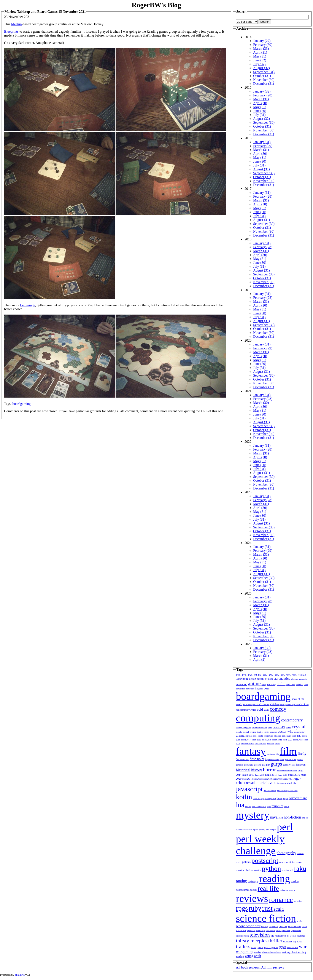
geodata (258, 765)
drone (255, 736)
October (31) (262, 76)
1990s (282, 675)
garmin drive (291, 759)
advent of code (265, 679)
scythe (300, 921)
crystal (299, 727)
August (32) (261, 68)
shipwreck (273, 926)
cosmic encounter (259, 728)
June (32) (260, 60)
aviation (300, 684)
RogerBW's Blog (156, 5)
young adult (253, 956)
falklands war (261, 744)
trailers (243, 946)
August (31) (261, 169)
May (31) (260, 56)
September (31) (264, 72)
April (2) (259, 659)
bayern (259, 688)
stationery (260, 930)
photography (286, 853)
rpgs (242, 908)
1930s (245, 675)
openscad (248, 830)
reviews (252, 898)
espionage (286, 736)
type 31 (267, 947)
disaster (274, 732)
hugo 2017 (271, 775)
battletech (250, 689)
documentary (300, 732)
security (265, 926)
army (264, 684)
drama (240, 735)
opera (256, 830)
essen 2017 (246, 740)
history (257, 770)
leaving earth (270, 799)
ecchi (261, 736)
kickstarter (293, 791)
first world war (242, 759)
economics (268, 736)
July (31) (259, 115)
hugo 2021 (247, 779)
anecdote (303, 679)
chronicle (289, 704)
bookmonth (248, 704)
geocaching (249, 765)
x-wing (240, 956)
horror (269, 770)
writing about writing (294, 952)
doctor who (285, 731)
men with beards (259, 807)
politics (246, 862)
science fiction (266, 918)
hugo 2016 (260, 775)
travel (254, 947)
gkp (268, 765)
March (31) (261, 99)
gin (263, 765)
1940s (251, 675)
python (271, 868)
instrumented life (287, 783)
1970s (270, 675)
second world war (248, 926)
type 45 (275, 947)
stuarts (279, 930)
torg (295, 942)
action (253, 679)
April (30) (260, 103)
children (275, 704)
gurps (276, 764)
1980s (276, 675)
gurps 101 (287, 765)
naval (274, 817)
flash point (257, 759)
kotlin (244, 797)
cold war (263, 709)
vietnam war (293, 947)
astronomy (271, 684)
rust (267, 908)
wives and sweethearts (271, 952)
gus (294, 765)
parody (262, 830)
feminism (271, 754)
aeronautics (282, 679)
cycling (253, 732)
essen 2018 (256, 740)
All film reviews (272, 967)
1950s (257, 675)
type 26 (260, 947)
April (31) (260, 52)
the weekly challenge (296, 936)
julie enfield (282, 791)
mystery (253, 815)
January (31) (262, 142)
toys (300, 941)
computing (258, 718)
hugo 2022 (257, 779)
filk (277, 754)
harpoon (301, 765)
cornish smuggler (243, 728)
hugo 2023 (267, 779)
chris (282, 704)
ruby (255, 908)
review (292, 890)
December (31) (264, 84)
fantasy (251, 751)
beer (267, 688)
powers (282, 862)
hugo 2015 (248, 775)
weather (258, 952)
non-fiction (292, 817)
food (282, 759)
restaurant (284, 890)
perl (285, 827)
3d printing (242, 679)
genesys (239, 765)
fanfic (277, 744)
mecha (248, 807)
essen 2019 (267, 740)
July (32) (259, 64)
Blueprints (11, 31)
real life (268, 888)
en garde (278, 736)
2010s (294, 675)
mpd (269, 807)
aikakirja (295, 679)
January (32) (262, 91)
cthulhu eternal (242, 732)
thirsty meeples (252, 941)
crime (288, 728)
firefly (302, 754)
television (260, 935)
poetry (239, 862)
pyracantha (256, 870)
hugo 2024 (277, 779)
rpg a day (298, 901)
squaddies (251, 930)
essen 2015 (296, 736)
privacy (299, 862)
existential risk (247, 744)
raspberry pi (253, 881)
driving (249, 736)
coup (270, 728)
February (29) (263, 146)
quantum (286, 870)
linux (280, 798)
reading (275, 878)
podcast (300, 853)
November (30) (264, 80)
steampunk (270, 930)
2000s (288, 675)
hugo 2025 (287, 779)
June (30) (260, 111)
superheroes (296, 930)
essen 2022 (277, 740)
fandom (271, 744)
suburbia (286, 930)
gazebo (300, 759)
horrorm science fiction (287, 771)
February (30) (263, 45)
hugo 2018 (283, 775)
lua (240, 805)
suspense (240, 936)
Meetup (16, 24)
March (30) (261, 403)
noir (281, 818)
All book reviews (248, 967)
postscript (265, 860)
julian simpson (270, 791)
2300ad (302, 675)
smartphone (295, 926)
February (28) (263, 95)
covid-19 (279, 727)
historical (243, 770)
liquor (286, 799)
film (288, 751)
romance (281, 900)
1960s (264, 675)
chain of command (261, 704)
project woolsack (243, 870)
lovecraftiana (298, 798)
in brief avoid (266, 783)
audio (281, 684)
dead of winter (263, 732)
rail (292, 870)
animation (242, 684)
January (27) (262, 41)
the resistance (278, 936)
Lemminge (28, 305)
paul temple (271, 830)
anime (254, 683)
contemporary (292, 720)
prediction (291, 862)
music (287, 807)
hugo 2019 (294, 775)
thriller (275, 941)
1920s (238, 675)
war (303, 946)
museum (277, 806)
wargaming (245, 952)
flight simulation (272, 759)
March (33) (261, 49)
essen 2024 (298, 740)
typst (283, 947)
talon (247, 936)
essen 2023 (288, 740)
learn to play (258, 799)
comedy (278, 709)
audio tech (291, 684)
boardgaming (21, 404)
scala (279, 909)
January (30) (262, 648)
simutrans (283, 926)
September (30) (264, 122)
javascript (249, 789)
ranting (241, 881)
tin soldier (288, 942)
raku (300, 868)
